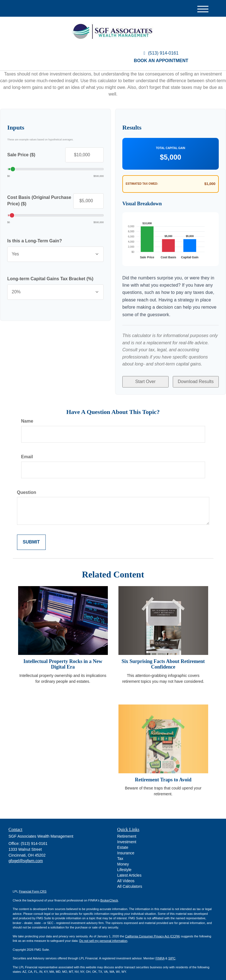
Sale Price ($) (21, 155)
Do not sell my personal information (103, 937)
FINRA (160, 954)
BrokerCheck (109, 896)
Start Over (145, 380)
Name (27, 417)
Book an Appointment (161, 61)
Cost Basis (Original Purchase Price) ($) (39, 201)
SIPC (172, 954)
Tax (120, 855)
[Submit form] (31, 539)
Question (27, 488)
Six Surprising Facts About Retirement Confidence (163, 660)
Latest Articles (129, 871)
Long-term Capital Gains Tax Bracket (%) (50, 279)
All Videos (126, 877)
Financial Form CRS (33, 888)
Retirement (127, 832)
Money (123, 860)
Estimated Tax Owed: (142, 184)
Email (27, 453)
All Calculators (130, 883)
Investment (127, 838)
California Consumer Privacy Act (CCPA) (153, 932)
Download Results (196, 380)
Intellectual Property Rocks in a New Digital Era (63, 660)
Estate (123, 844)
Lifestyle (124, 866)
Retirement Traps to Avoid (163, 776)
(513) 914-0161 (161, 53)
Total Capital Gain (170, 148)
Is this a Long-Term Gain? (35, 241)
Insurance (126, 849)
